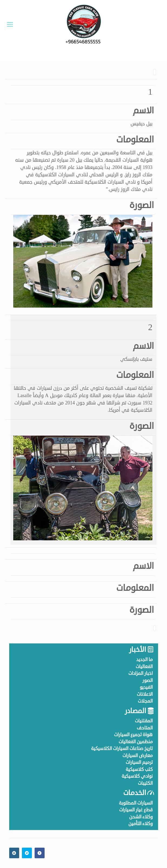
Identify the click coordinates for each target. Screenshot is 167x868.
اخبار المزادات (141, 673)
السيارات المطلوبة (136, 803)
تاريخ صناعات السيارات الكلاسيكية (122, 749)
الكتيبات (145, 783)
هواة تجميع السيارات (133, 735)
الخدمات (135, 793)
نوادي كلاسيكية (137, 776)
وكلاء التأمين (141, 824)
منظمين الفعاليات (136, 742)
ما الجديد (144, 660)
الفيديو (146, 687)
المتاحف (145, 728)
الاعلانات (145, 694)
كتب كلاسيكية (139, 769)
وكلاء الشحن (141, 817)
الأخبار (138, 650)
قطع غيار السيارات (136, 810)
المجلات (145, 701)
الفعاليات (144, 667)
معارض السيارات (138, 756)
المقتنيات (144, 721)
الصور (148, 680)
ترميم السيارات (139, 762)
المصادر (135, 711)
